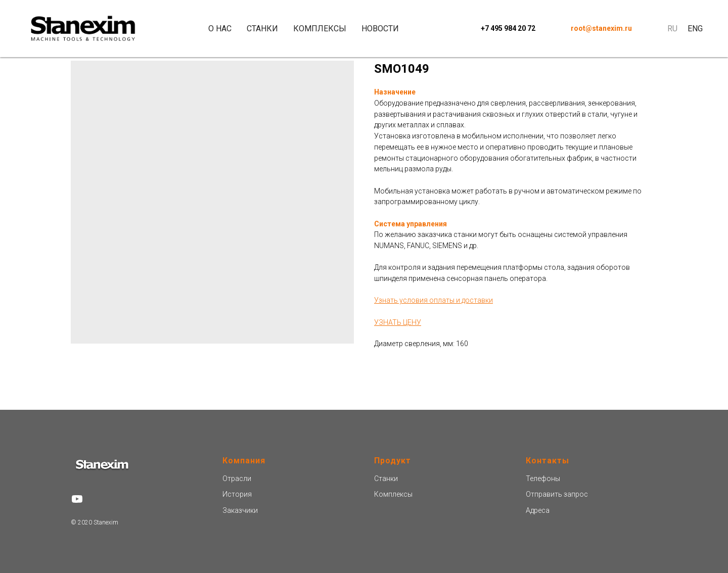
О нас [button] (220, 29)
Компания (244, 461)
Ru (672, 29)
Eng (695, 29)
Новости (380, 29)
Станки (262, 29)
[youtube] (77, 499)
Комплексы (320, 29)
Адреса (538, 510)
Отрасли (237, 479)
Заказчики (240, 510)
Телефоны (543, 479)
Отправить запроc (557, 494)
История (237, 494)
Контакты (548, 461)
